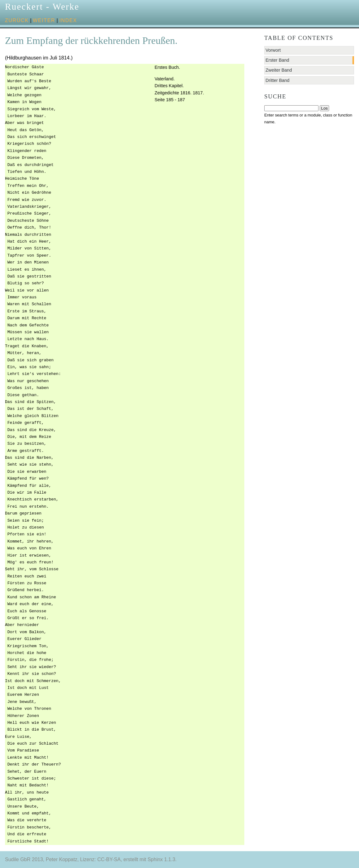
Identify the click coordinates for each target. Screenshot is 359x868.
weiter (44, 20)
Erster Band (277, 60)
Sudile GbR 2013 (24, 859)
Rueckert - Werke (42, 7)
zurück (17, 20)
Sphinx (155, 859)
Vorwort (273, 50)
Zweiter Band (279, 70)
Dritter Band (278, 80)
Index (68, 20)
